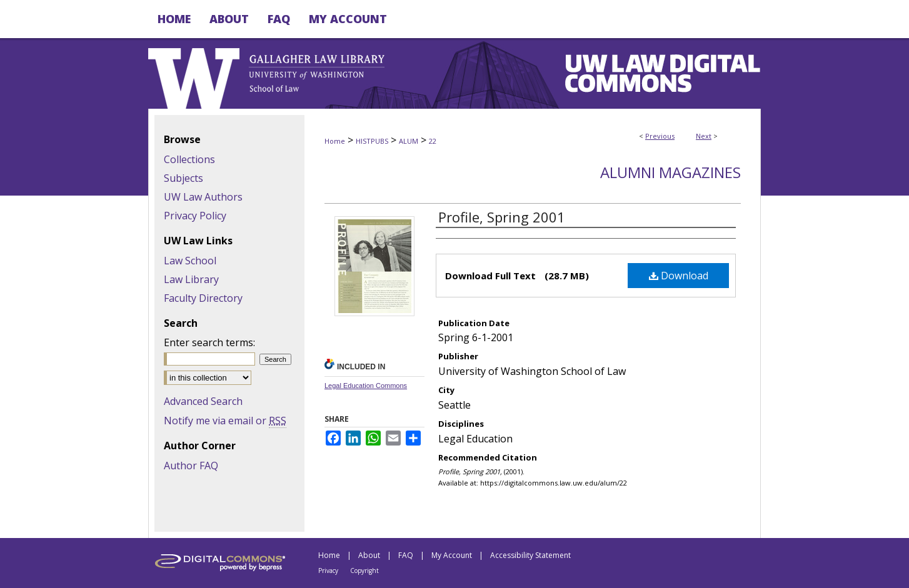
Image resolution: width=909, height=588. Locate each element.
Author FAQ (191, 466)
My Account (452, 555)
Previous (660, 136)
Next (704, 136)
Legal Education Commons (366, 386)
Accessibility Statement (530, 555)
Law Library (191, 279)
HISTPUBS (372, 141)
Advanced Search (203, 401)
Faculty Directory (203, 298)
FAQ (406, 555)
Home (335, 141)
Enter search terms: (209, 342)
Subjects (183, 178)
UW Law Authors (203, 197)
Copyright (364, 571)
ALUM (409, 141)
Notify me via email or (225, 421)
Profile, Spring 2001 (502, 217)
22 (433, 141)
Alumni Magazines (670, 172)
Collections (189, 159)
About (369, 555)
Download (679, 276)
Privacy (328, 571)
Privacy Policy (195, 216)
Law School (190, 261)
